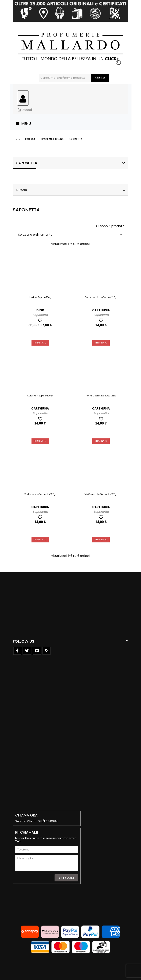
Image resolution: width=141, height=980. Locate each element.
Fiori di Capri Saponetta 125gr (101, 395)
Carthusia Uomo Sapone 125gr (101, 297)
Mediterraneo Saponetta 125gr (40, 494)
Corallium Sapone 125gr (40, 395)
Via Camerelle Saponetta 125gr (101, 494)
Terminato (40, 343)
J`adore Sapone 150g (40, 297)
